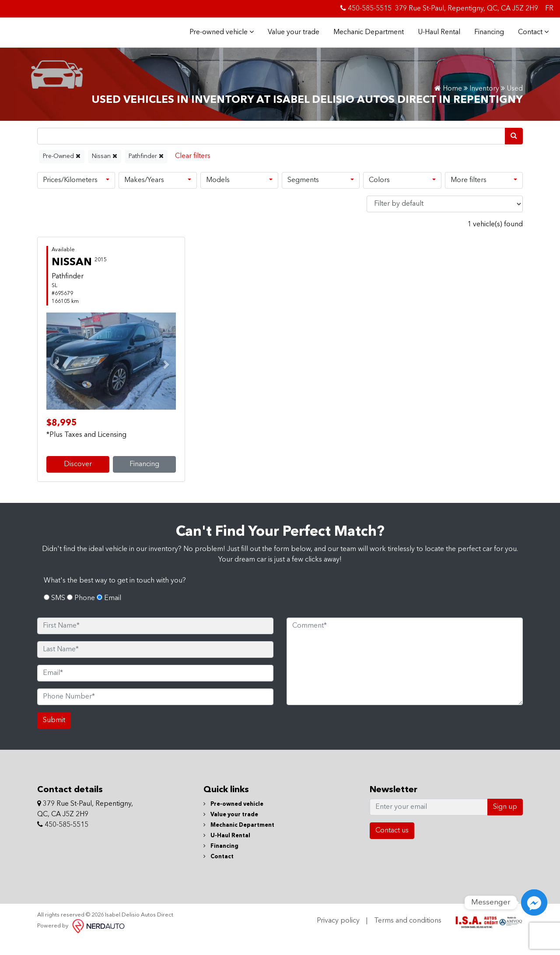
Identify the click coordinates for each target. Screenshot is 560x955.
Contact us (392, 846)
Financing (486, 40)
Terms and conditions (408, 936)
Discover (78, 479)
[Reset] (193, 171)
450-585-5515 (366, 8)
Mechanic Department (366, 40)
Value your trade (291, 40)
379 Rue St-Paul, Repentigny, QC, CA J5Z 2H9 (467, 9)
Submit (54, 735)
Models (218, 195)
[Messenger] (534, 902)
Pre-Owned (62, 171)
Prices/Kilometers (70, 195)
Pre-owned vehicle (219, 39)
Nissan (105, 171)
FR (549, 9)
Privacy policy (338, 936)
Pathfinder (146, 171)
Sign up (505, 822)
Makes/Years (144, 195)
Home (448, 104)
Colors (379, 195)
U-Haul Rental (436, 40)
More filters (469, 195)
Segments (303, 195)
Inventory (484, 104)
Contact (531, 39)
